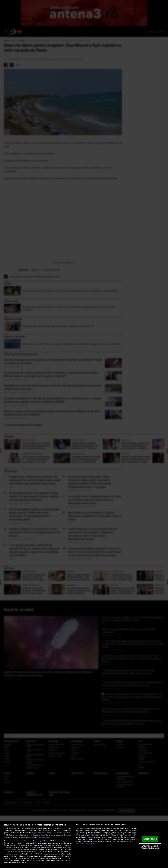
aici (20, 854)
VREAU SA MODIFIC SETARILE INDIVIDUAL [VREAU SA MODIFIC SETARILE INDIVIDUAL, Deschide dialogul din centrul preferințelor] (150, 847)
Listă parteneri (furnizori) (85, 844)
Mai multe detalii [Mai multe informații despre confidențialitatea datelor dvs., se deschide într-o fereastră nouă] (44, 837)
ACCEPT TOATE (150, 839)
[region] (84, 844)
